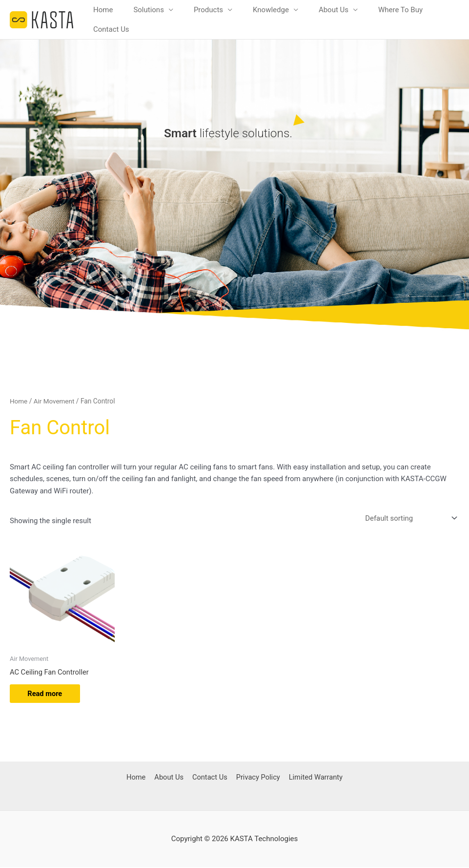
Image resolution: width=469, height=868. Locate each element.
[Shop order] (409, 518)
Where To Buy (400, 10)
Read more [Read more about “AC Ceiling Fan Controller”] (47, 694)
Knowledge (271, 10)
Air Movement (55, 401)
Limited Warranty (315, 778)
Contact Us (111, 29)
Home (103, 10)
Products (208, 10)
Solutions (149, 10)
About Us (334, 10)
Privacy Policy (257, 778)
